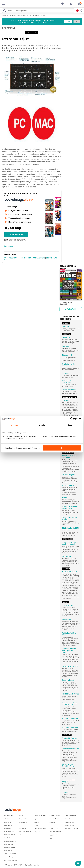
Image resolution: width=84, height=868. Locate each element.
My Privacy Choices (11, 860)
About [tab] (69, 425)
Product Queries (55, 819)
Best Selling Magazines (8, 827)
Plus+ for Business (10, 841)
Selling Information (55, 832)
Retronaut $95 (41, 16)
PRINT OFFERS (26, 258)
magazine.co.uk (69, 825)
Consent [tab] (15, 425)
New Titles (8, 822)
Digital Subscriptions (9, 16)
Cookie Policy (9, 857)
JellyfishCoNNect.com (71, 829)
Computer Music (22, 16)
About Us (67, 819)
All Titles (7, 819)
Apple (36, 819)
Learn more (9, 246)
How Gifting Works (25, 832)
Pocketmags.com (70, 822)
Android (37, 822)
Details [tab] (42, 425)
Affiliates (52, 822)
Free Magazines (9, 831)
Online (36, 825)
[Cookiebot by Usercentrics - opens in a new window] (72, 419)
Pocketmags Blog (10, 835)
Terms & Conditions (10, 854)
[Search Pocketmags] (4, 11)
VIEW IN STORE (71, 309)
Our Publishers (9, 838)
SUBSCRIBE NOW (16, 235)
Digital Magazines (40, 832)
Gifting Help (23, 835)
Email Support (24, 822)
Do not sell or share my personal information (22, 448)
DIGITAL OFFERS (39, 258)
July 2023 (32, 16)
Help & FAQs (23, 819)
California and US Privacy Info (10, 849)
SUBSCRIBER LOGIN (12, 258)
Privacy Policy (9, 844)
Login (51, 838)
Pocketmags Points (40, 829)
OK (62, 448)
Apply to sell (53, 835)
